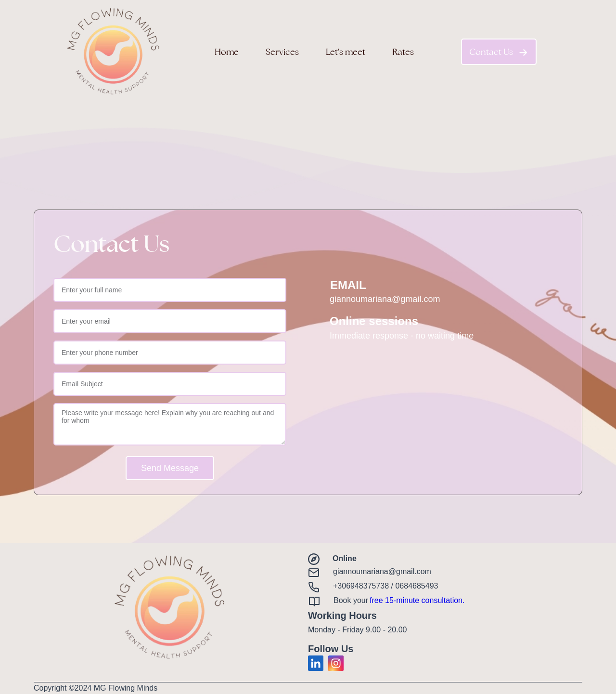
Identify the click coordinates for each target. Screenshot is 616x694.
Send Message (170, 468)
